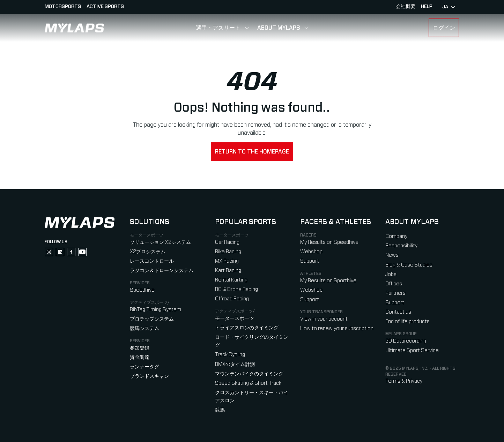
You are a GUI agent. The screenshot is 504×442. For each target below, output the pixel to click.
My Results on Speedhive (329, 242)
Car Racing (227, 242)
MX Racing (227, 261)
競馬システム (144, 328)
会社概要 (406, 7)
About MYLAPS (279, 28)
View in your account (324, 319)
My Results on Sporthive (328, 281)
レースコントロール (152, 261)
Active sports (105, 7)
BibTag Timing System (155, 310)
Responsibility (401, 246)
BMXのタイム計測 (235, 364)
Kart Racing (228, 271)
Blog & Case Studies (409, 265)
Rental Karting (231, 280)
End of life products (407, 321)
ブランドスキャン (149, 376)
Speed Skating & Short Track (248, 383)
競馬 (220, 410)
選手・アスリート (218, 28)
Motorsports (63, 7)
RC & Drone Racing (236, 289)
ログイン (444, 28)
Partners (395, 293)
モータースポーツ (235, 318)
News (392, 255)
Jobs (391, 274)
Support (310, 261)
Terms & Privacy (404, 381)
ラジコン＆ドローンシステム (162, 271)
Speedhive (142, 290)
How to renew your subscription (337, 328)
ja (449, 7)
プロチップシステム (152, 319)
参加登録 (140, 348)
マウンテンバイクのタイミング (249, 374)
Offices (394, 284)
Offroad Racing (232, 299)
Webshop (311, 252)
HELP (427, 7)
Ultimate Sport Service (412, 350)
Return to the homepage (252, 152)
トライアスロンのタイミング (247, 328)
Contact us (398, 312)
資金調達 (140, 357)
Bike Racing (228, 252)
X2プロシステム (148, 252)
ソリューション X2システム (160, 242)
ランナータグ (144, 367)
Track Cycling (230, 355)
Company (396, 236)
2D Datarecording (406, 341)
